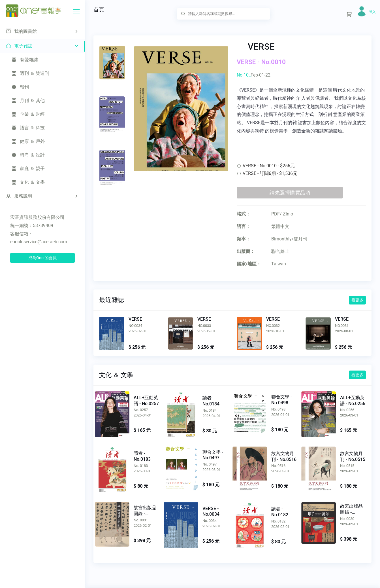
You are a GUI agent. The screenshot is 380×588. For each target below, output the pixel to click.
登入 (372, 12)
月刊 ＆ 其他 (28, 101)
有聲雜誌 (25, 60)
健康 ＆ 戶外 (28, 141)
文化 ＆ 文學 (28, 182)
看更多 (357, 300)
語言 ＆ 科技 (28, 128)
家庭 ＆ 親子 (28, 169)
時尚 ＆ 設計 (28, 155)
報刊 (20, 87)
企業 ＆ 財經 (28, 114)
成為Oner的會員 (42, 258)
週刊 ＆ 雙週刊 (30, 73)
